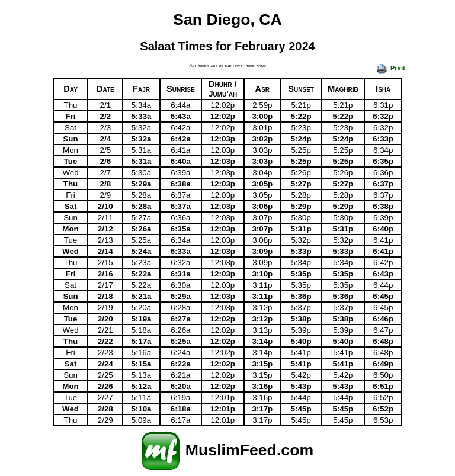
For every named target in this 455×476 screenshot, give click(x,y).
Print (390, 68)
